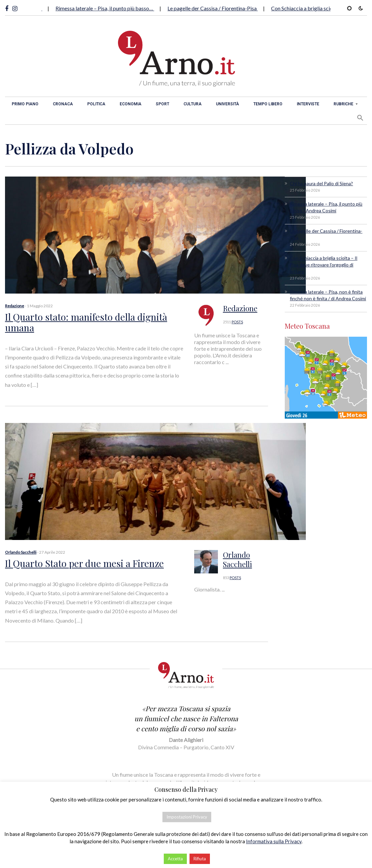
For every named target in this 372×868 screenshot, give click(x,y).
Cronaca (63, 104)
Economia (131, 104)
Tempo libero (268, 104)
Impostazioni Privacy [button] (187, 817)
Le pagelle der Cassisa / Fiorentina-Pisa (217, 8)
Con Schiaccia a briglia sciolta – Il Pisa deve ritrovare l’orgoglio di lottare (324, 265)
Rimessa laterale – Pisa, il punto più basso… (109, 8)
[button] (360, 118)
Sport (162, 104)
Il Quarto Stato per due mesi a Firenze (84, 563)
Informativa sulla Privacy (274, 841)
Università (227, 104)
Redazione (15, 306)
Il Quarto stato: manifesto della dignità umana (86, 322)
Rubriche (343, 104)
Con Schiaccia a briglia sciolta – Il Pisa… (321, 8)
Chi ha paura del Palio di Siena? (321, 183)
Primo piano (25, 104)
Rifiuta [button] (200, 859)
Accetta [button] (175, 859)
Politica (96, 104)
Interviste (308, 104)
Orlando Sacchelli (21, 552)
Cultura (193, 104)
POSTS (237, 322)
